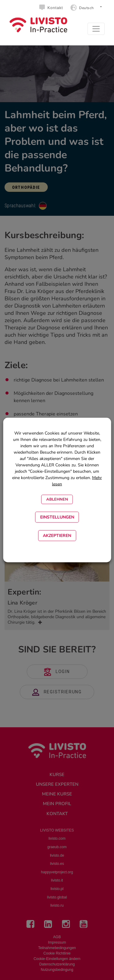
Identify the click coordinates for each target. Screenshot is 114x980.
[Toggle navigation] (96, 29)
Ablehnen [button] (57, 499)
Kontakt (55, 8)
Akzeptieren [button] (57, 536)
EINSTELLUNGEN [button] (57, 517)
